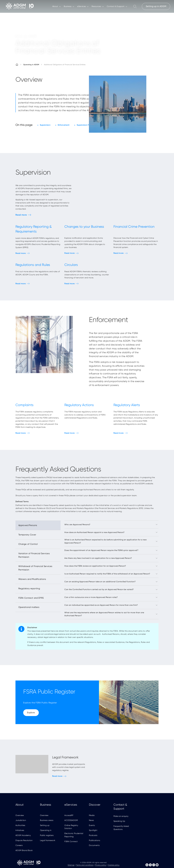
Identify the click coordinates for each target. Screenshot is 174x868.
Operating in (46, 830)
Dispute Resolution (24, 840)
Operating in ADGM (31, 65)
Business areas (47, 820)
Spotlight (93, 830)
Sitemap (71, 865)
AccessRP (69, 815)
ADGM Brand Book (24, 850)
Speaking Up (119, 821)
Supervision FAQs (85, 125)
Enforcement (64, 125)
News (91, 820)
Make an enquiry (121, 816)
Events (92, 825)
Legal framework (48, 840)
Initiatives (20, 830)
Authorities (20, 825)
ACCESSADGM (71, 820)
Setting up (45, 825)
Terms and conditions (85, 865)
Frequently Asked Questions (121, 828)
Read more (21, 215)
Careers (19, 845)
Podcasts (93, 835)
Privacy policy (101, 865)
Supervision (45, 125)
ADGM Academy (23, 835)
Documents (94, 845)
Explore (31, 712)
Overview (20, 815)
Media (92, 815)
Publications (94, 840)
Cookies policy (114, 865)
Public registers (47, 835)
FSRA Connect (71, 841)
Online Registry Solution (71, 827)
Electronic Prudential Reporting (74, 835)
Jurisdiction (21, 820)
